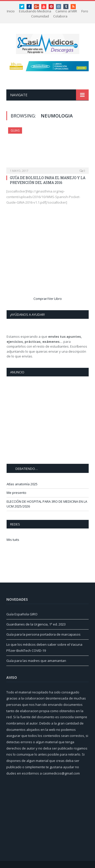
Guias (15, 130)
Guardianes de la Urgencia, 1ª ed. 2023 (36, 624)
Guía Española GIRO (22, 614)
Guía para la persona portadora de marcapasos (43, 634)
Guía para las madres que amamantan (36, 661)
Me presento (16, 493)
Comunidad (40, 16)
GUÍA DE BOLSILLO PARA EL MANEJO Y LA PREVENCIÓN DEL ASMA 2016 (48, 180)
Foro (85, 11)
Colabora (60, 16)
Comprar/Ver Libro (48, 299)
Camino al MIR (66, 11)
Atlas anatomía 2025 (22, 484)
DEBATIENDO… (27, 469)
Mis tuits (13, 540)
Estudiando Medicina (35, 11)
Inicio (11, 11)
